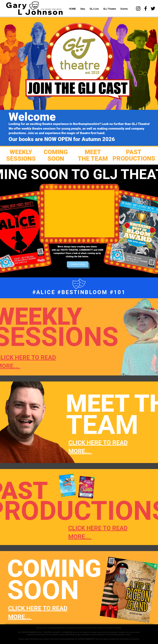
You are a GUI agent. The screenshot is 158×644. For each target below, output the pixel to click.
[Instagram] (138, 8)
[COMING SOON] (78, 264)
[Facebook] (146, 8)
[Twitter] (153, 8)
